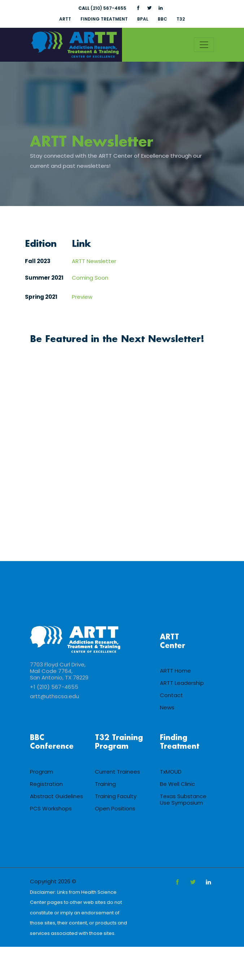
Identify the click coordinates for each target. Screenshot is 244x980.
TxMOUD (171, 772)
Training (105, 785)
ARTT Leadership (182, 684)
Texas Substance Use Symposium (183, 800)
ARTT (64, 19)
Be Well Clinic (177, 785)
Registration (46, 785)
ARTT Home (175, 671)
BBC (163, 19)
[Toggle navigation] (204, 45)
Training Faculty (116, 797)
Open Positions (115, 809)
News (167, 708)
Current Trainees (117, 772)
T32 (181, 19)
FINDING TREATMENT (104, 19)
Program (42, 772)
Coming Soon (90, 278)
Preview (82, 297)
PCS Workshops (51, 809)
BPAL (143, 19)
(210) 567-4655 (102, 8)
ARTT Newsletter (93, 142)
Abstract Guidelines (56, 797)
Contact (171, 696)
